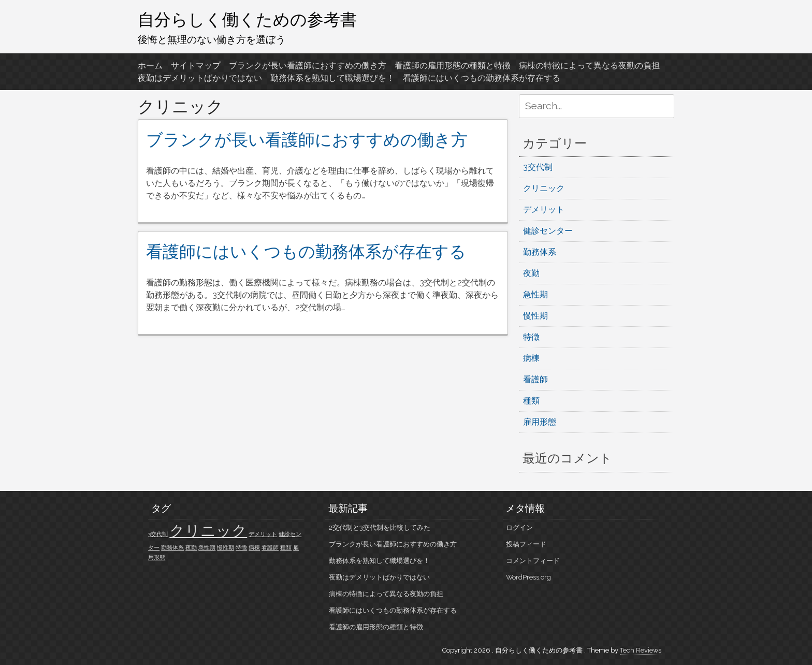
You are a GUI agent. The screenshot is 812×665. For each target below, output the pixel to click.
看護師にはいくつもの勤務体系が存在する (482, 78)
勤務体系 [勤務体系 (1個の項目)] (172, 547)
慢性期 (535, 316)
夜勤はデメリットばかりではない (200, 78)
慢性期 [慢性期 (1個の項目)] (226, 547)
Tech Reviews (641, 650)
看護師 (535, 379)
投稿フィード (526, 544)
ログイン (519, 527)
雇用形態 (540, 422)
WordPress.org (528, 577)
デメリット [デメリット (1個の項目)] (263, 534)
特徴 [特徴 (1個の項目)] (241, 547)
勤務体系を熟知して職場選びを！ (332, 78)
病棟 (531, 358)
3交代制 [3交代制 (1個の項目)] (158, 534)
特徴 (531, 337)
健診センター (548, 231)
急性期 (535, 294)
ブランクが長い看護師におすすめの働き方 (308, 66)
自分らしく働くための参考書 (247, 19)
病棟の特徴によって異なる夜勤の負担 (589, 66)
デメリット (544, 209)
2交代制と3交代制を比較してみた (380, 527)
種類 (531, 401)
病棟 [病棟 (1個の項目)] (254, 547)
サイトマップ (196, 66)
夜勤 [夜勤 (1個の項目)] (191, 547)
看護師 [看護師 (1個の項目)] (270, 547)
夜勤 (531, 273)
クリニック (544, 188)
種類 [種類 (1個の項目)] (286, 547)
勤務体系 (540, 252)
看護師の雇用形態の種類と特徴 (453, 66)
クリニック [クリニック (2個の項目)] (208, 531)
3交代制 (538, 167)
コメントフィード (533, 561)
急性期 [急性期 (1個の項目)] (207, 547)
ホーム (150, 66)
